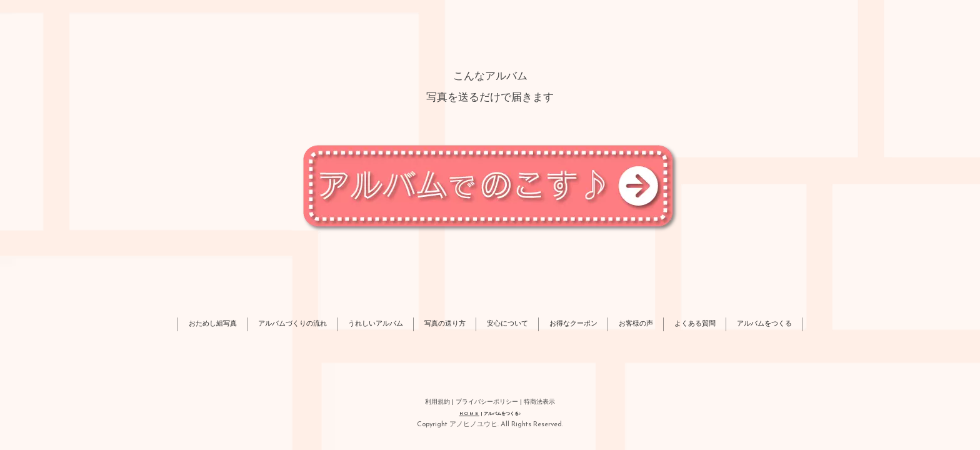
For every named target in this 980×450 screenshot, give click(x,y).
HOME (469, 414)
